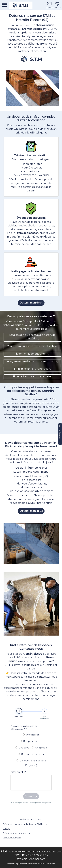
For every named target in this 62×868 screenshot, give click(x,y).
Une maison (31, 741)
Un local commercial (31, 760)
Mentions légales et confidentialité (22, 864)
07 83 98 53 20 (37, 855)
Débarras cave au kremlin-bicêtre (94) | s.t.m (25, 824)
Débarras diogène (12, 838)
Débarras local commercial (17, 833)
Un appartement (31, 747)
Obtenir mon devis (31, 303)
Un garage (39, 754)
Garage (7, 829)
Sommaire (50, 864)
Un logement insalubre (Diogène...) (31, 769)
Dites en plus (18, 778)
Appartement (15, 40)
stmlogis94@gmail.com (31, 859)
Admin (41, 864)
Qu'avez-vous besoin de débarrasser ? (24, 734)
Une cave (22, 754)
